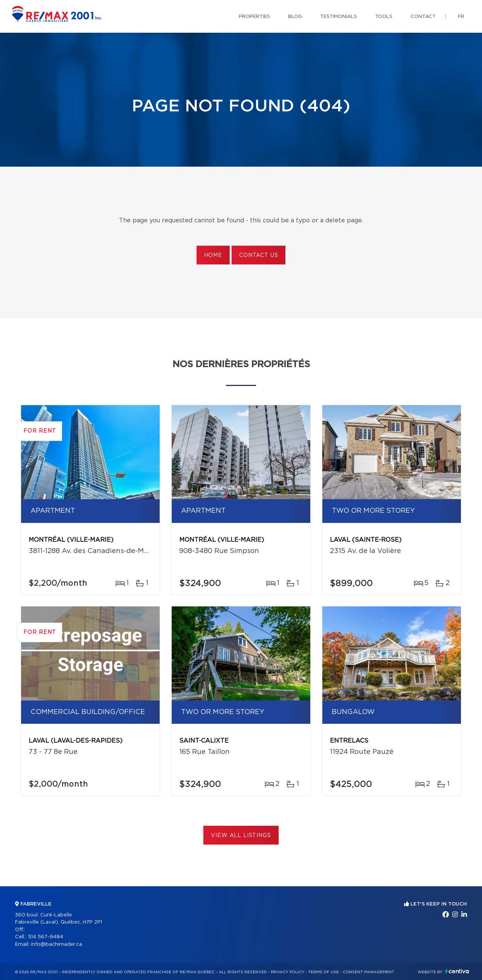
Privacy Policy (288, 972)
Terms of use (323, 972)
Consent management (368, 972)
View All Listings (241, 836)
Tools (384, 17)
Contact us (259, 255)
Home (213, 255)
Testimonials (339, 17)
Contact (423, 17)
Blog (295, 17)
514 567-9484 (46, 937)
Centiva (457, 971)
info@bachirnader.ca (56, 944)
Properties (254, 17)
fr (461, 17)
